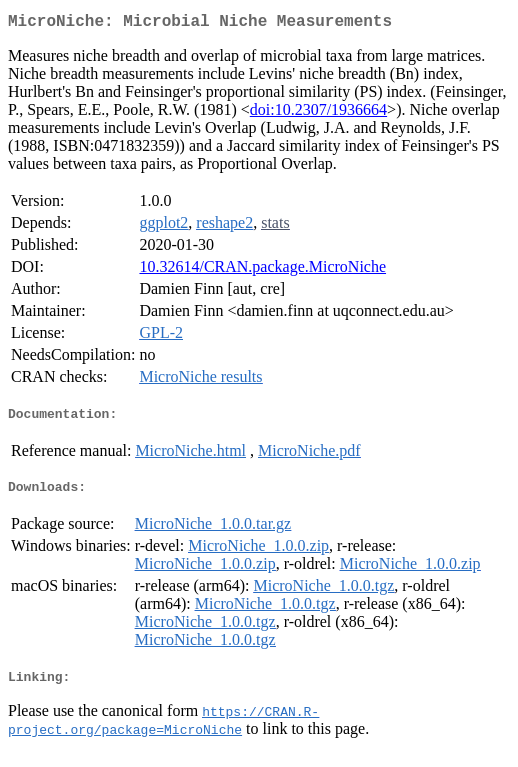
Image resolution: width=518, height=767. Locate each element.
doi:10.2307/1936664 (318, 113)
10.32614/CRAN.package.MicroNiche (262, 270)
